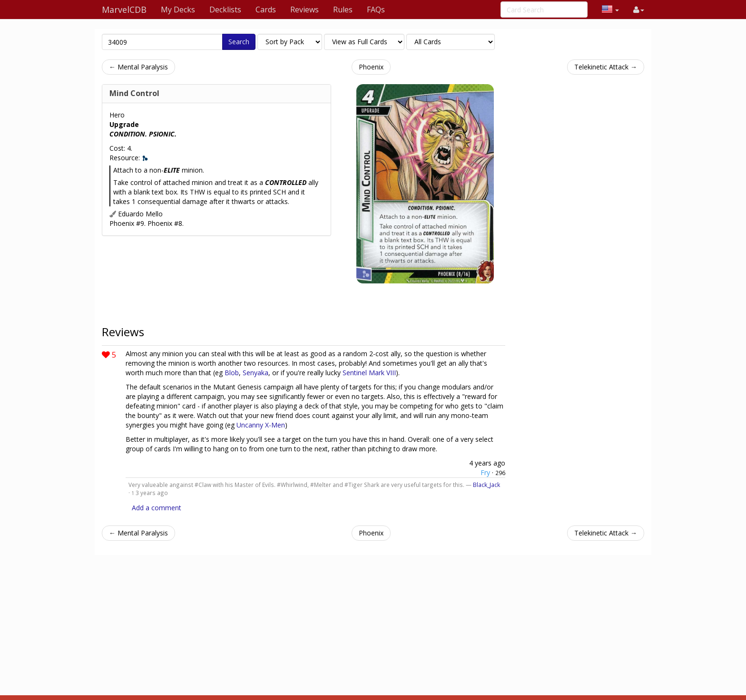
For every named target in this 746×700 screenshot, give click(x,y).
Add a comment (157, 508)
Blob (232, 373)
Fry (485, 472)
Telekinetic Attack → (606, 67)
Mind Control (134, 93)
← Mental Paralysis (138, 67)
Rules (343, 10)
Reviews (304, 10)
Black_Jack (486, 485)
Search (239, 42)
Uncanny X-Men (261, 425)
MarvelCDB (124, 10)
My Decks (178, 10)
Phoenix (371, 67)
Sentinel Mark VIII (369, 373)
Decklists (225, 10)
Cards (266, 10)
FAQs (376, 10)
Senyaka (255, 373)
